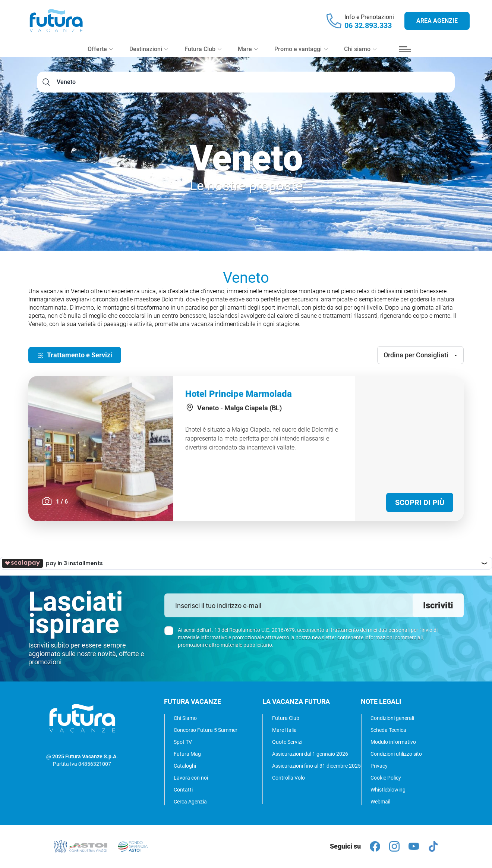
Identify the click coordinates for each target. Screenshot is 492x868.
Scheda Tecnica (388, 730)
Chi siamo (360, 49)
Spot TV (183, 742)
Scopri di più (420, 502)
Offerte (100, 49)
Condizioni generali (392, 718)
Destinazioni (149, 49)
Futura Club (286, 718)
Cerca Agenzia (190, 802)
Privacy (379, 766)
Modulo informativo (393, 742)
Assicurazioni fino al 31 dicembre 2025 (316, 766)
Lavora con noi (191, 778)
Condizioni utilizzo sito (396, 754)
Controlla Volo (288, 778)
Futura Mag (187, 754)
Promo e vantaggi (301, 49)
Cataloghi (185, 766)
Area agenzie (437, 21)
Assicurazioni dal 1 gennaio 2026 (310, 754)
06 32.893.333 (368, 25)
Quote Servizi (287, 742)
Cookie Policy (386, 778)
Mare (248, 49)
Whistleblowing (388, 790)
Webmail (380, 802)
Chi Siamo (185, 718)
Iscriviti (438, 605)
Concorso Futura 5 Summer (206, 730)
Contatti (183, 790)
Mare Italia (284, 730)
